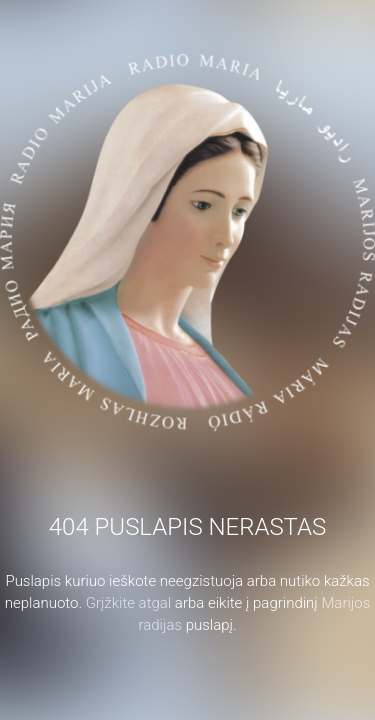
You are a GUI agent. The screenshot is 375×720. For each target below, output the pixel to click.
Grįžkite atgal (129, 603)
